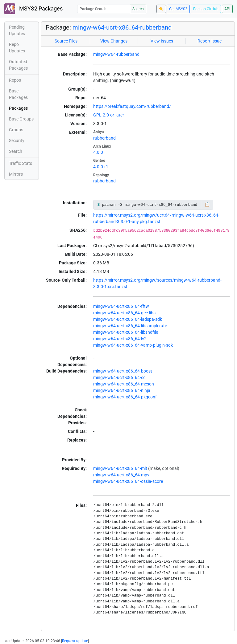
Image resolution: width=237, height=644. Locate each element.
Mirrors (16, 174)
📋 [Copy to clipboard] (207, 205)
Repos (15, 80)
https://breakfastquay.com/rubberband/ (132, 106)
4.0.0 (98, 152)
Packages (18, 108)
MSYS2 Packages (33, 9)
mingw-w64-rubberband (116, 54)
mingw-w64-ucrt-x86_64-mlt (120, 468)
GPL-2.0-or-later (109, 115)
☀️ (161, 9)
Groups (16, 130)
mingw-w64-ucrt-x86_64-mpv (121, 475)
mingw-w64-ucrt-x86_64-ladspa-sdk (128, 319)
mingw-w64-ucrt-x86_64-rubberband (122, 27)
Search (138, 9)
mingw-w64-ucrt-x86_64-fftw (121, 306)
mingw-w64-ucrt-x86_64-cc (119, 377)
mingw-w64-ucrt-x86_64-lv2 (120, 339)
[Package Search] (104, 9)
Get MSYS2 (178, 9)
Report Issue (210, 41)
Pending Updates (17, 30)
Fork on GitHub (206, 9)
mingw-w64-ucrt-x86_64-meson (124, 384)
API (227, 9)
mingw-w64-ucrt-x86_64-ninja (122, 390)
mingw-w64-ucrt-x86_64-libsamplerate (130, 326)
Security (17, 141)
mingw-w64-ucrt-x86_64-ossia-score (128, 481)
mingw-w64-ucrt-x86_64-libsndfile (126, 332)
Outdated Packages (18, 65)
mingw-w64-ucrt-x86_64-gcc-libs (124, 313)
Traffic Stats (21, 163)
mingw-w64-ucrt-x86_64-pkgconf (125, 397)
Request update (75, 641)
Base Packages (18, 94)
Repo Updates (17, 48)
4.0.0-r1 (101, 167)
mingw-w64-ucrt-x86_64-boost (123, 371)
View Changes (114, 41)
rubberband (104, 138)
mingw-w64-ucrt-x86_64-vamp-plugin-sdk (133, 345)
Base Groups (21, 119)
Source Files (66, 41)
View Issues (162, 41)
